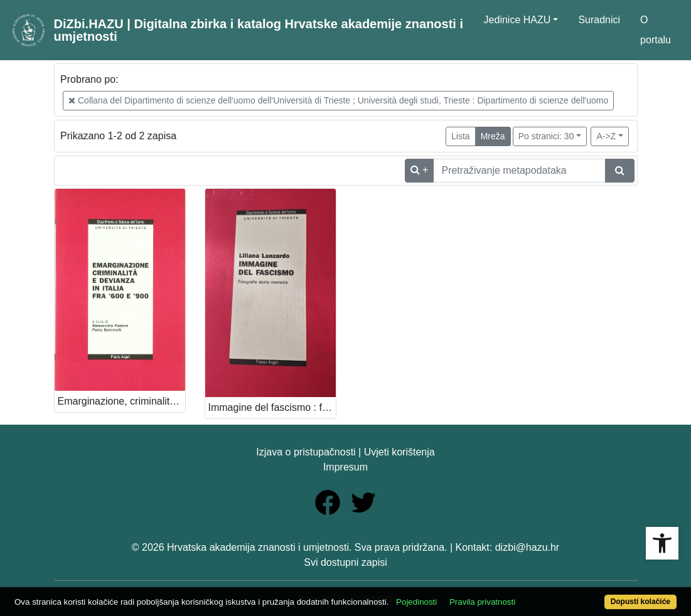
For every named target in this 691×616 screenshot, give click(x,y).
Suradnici (599, 20)
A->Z (606, 136)
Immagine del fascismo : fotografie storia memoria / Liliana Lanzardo (272, 407)
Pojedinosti (416, 602)
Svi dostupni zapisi (346, 562)
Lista (461, 136)
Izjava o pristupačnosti (306, 452)
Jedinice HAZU (517, 20)
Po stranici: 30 (546, 136)
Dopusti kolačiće (640, 602)
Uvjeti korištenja (399, 452)
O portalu (656, 30)
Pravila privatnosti (482, 602)
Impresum (346, 467)
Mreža (493, 136)
